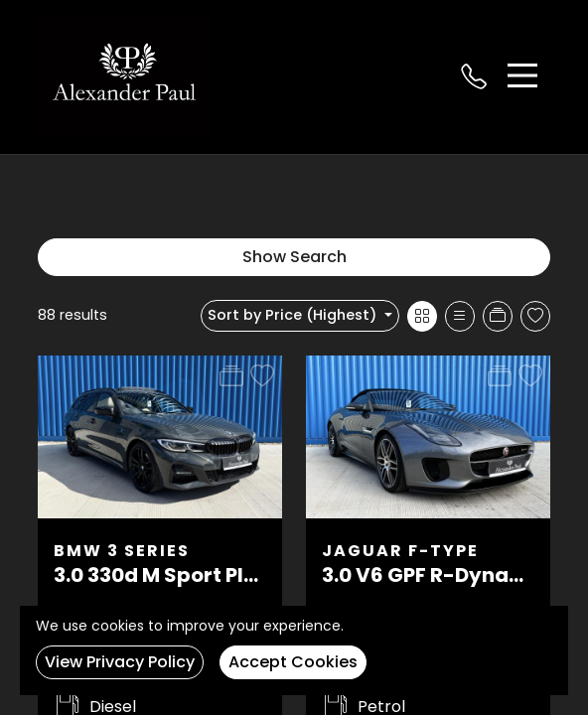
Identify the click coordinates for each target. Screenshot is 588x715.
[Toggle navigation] (522, 75)
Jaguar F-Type (400, 551)
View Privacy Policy (120, 662)
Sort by (294, 315)
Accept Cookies (293, 662)
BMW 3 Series (122, 551)
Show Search (294, 257)
